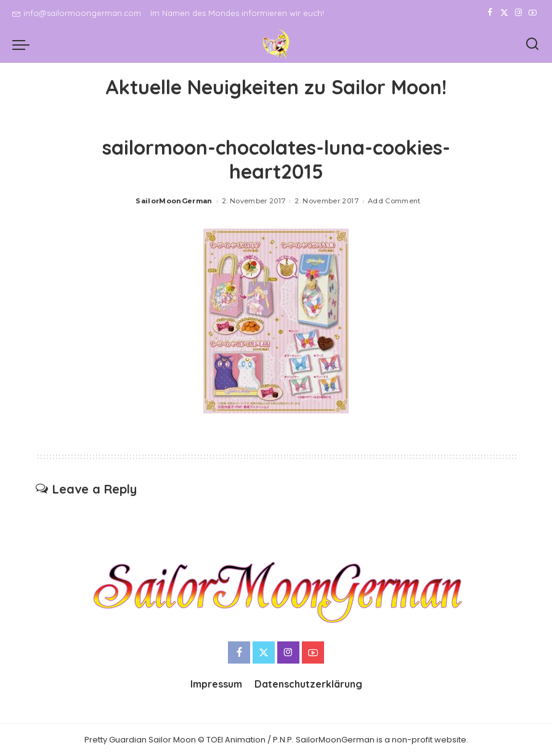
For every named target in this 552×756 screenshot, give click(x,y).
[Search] (532, 44)
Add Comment (394, 201)
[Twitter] (504, 13)
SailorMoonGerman (174, 201)
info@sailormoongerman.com (77, 13)
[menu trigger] (24, 44)
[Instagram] (518, 13)
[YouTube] (533, 13)
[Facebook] (490, 13)
